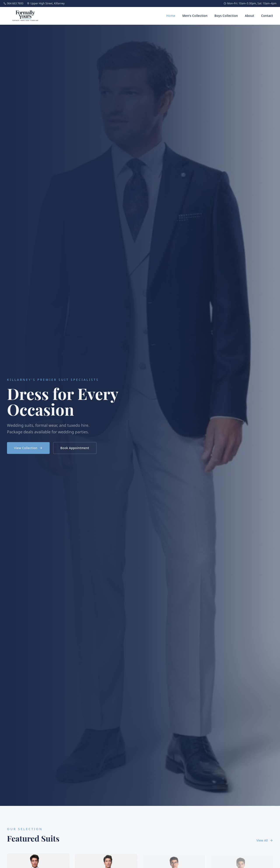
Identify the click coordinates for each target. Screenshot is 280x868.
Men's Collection (195, 16)
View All (265, 840)
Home (171, 16)
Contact (267, 16)
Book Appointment (75, 449)
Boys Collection (226, 16)
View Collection (28, 449)
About (249, 16)
